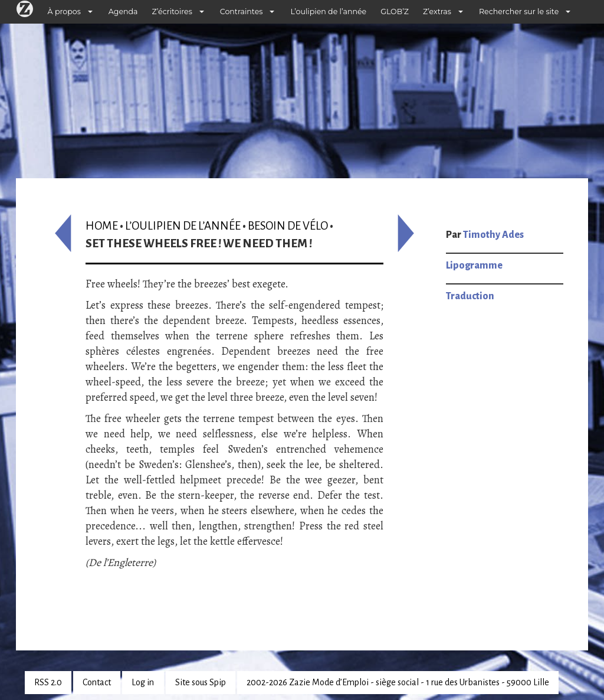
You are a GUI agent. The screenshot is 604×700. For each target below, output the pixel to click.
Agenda (123, 12)
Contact (97, 682)
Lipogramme (474, 266)
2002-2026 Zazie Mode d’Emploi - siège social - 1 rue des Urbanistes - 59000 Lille (398, 682)
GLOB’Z (395, 12)
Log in (143, 682)
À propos (64, 12)
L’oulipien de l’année (328, 12)
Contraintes (242, 12)
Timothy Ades (493, 235)
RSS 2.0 (48, 682)
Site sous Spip (201, 682)
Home (102, 226)
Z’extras (437, 12)
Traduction (470, 296)
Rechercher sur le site (519, 12)
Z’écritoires (172, 12)
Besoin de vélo (288, 226)
